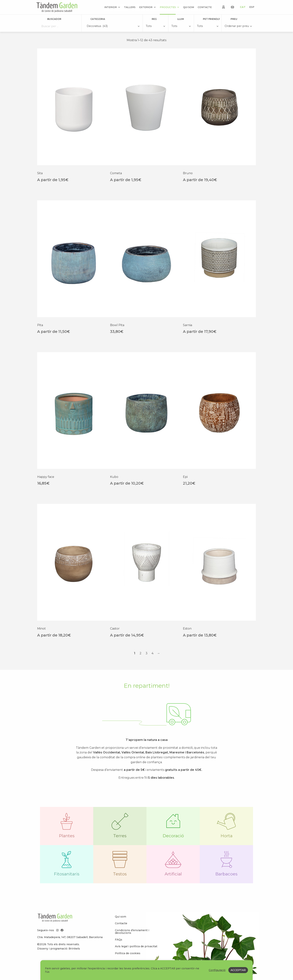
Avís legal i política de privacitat (136, 952)
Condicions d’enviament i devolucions (132, 937)
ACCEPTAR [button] (238, 970)
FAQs (119, 945)
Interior (112, 7)
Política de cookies (128, 959)
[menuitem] (137, 922)
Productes (170, 7)
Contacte (205, 7)
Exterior (148, 7)
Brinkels (74, 954)
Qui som (189, 7)
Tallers (130, 7)
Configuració (217, 970)
